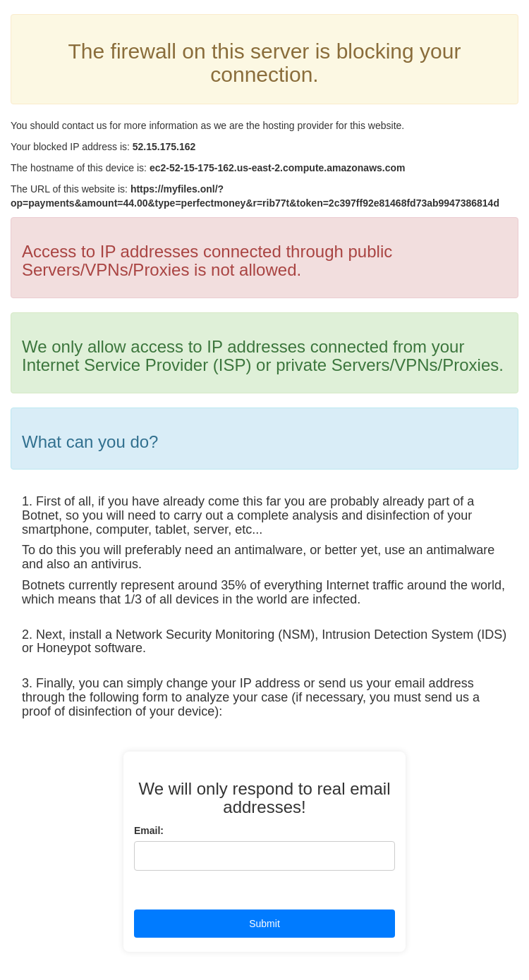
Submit (264, 924)
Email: (149, 831)
